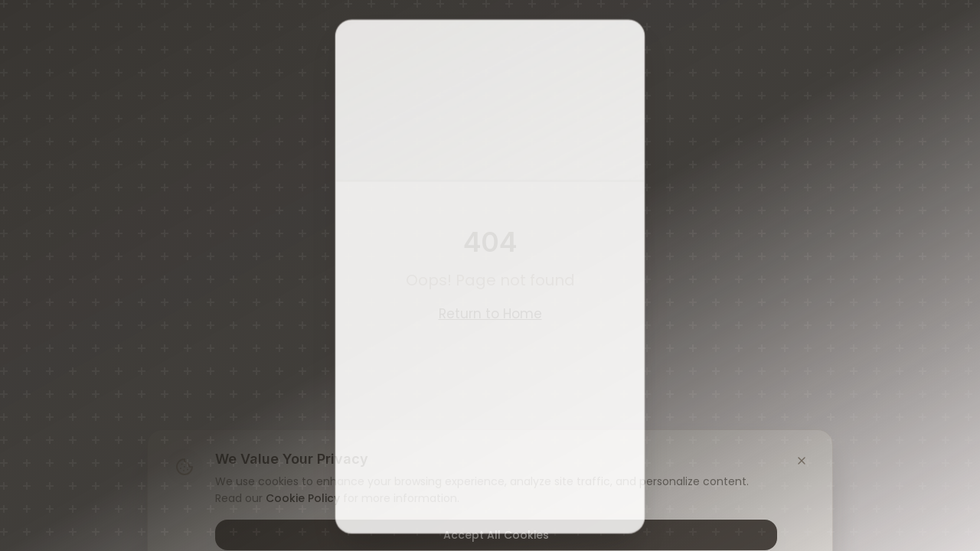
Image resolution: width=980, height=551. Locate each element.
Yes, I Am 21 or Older (490, 331)
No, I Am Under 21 (490, 377)
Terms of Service (539, 487)
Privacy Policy (409, 509)
